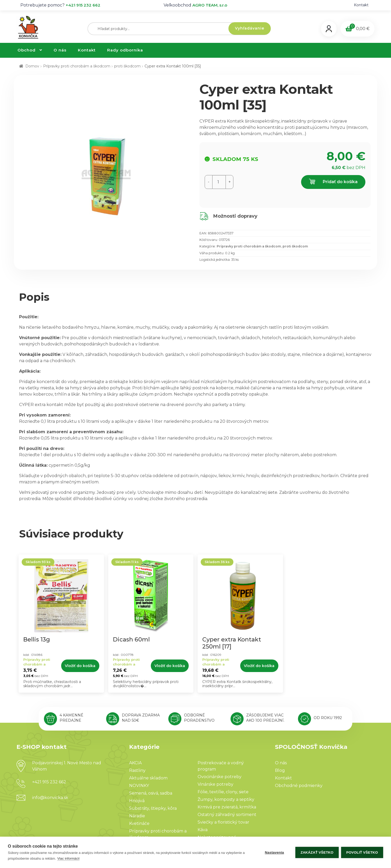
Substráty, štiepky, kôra (153, 808)
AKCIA (135, 763)
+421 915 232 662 (83, 5)
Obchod (27, 50)
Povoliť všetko (362, 852)
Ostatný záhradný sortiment (227, 815)
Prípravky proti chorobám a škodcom (77, 66)
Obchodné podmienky (299, 786)
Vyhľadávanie (250, 28)
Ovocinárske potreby (220, 777)
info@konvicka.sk (50, 798)
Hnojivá (137, 801)
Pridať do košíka (333, 182)
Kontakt (361, 5)
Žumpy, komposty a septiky (226, 799)
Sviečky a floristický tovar (223, 822)
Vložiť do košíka (80, 666)
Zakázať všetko (317, 852)
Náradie (137, 816)
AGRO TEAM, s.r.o (210, 5)
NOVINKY (139, 786)
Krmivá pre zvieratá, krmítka (227, 807)
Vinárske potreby (215, 784)
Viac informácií (68, 858)
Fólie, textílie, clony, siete (223, 792)
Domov (32, 66)
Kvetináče (139, 823)
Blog (280, 770)
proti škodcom (127, 66)
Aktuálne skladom (148, 778)
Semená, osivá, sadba (151, 793)
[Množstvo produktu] (219, 182)
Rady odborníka (125, 50)
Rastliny (137, 770)
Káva (203, 830)
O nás (60, 50)
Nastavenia (274, 852)
